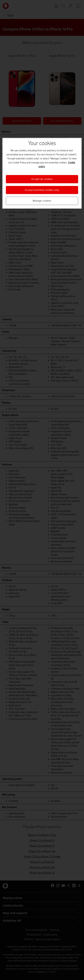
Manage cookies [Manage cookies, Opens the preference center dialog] (42, 201)
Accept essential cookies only (42, 190)
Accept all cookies (42, 179)
